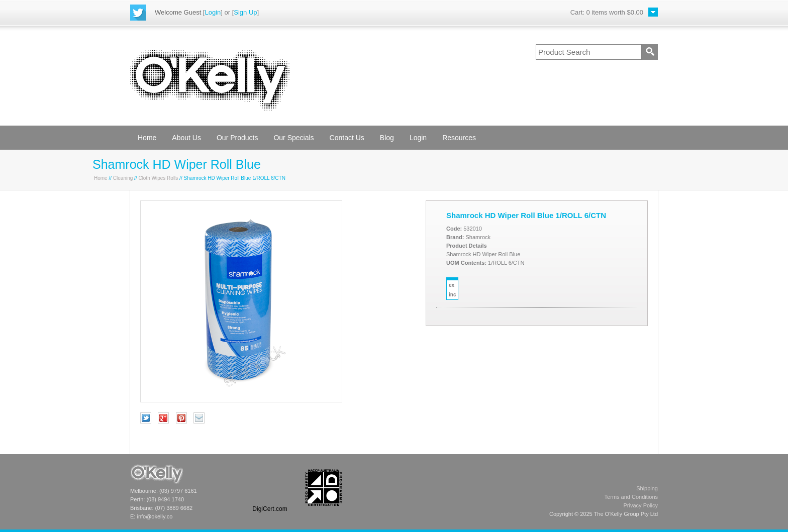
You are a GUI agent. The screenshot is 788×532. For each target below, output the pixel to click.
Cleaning (123, 178)
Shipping (647, 488)
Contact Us (347, 138)
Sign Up (245, 12)
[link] (270, 488)
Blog (387, 138)
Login (213, 12)
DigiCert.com (270, 509)
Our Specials (293, 138)
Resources (459, 138)
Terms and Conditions (631, 497)
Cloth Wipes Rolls (158, 178)
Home (147, 138)
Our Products (237, 138)
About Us (186, 138)
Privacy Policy (641, 505)
